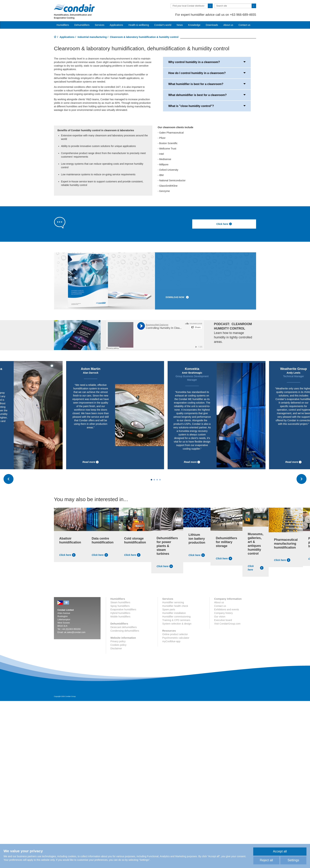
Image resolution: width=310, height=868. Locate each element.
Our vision (220, 617)
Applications (67, 37)
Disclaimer (116, 648)
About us (228, 25)
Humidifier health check (175, 606)
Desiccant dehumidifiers (124, 627)
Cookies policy (118, 645)
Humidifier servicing (173, 602)
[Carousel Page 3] (157, 480)
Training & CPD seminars (176, 620)
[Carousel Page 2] (154, 480)
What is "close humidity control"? (207, 106)
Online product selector (175, 634)
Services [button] (100, 25)
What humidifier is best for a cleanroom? (207, 84)
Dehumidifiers (82, 25)
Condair (74, 8)
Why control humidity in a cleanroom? (207, 62)
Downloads (212, 25)
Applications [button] (116, 25)
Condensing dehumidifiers (125, 631)
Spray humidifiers (120, 606)
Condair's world (163, 25)
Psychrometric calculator (176, 638)
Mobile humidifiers (121, 617)
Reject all (266, 860)
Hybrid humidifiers (120, 613)
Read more (91, 462)
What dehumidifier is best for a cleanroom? (207, 95)
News (180, 25)
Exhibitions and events (226, 609)
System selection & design (177, 624)
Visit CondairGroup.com (227, 624)
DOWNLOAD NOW (177, 297)
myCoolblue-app (171, 641)
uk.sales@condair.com (75, 632)
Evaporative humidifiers (123, 609)
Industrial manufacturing (92, 37)
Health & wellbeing (139, 25)
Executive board (223, 620)
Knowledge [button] (194, 25)
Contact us (244, 25)
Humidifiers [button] (63, 25)
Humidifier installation (174, 613)
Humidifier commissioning (176, 617)
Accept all (280, 851)
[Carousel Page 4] (160, 480)
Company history (223, 613)
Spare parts (169, 609)
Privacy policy (118, 641)
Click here (224, 224)
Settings (293, 860)
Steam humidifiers (120, 602)
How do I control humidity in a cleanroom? (207, 73)
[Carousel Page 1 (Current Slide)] (151, 480)
